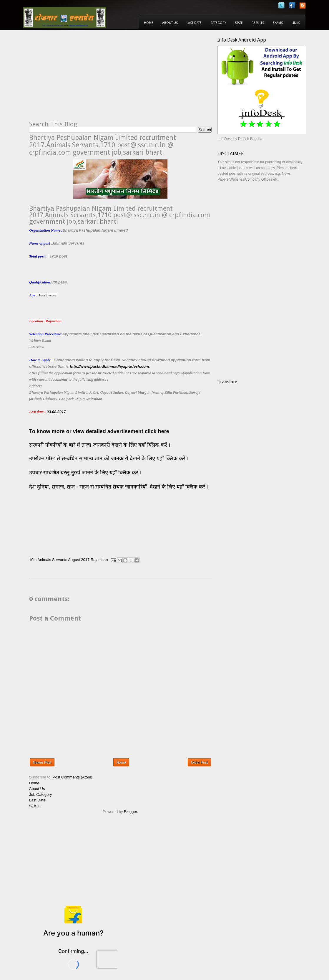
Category (218, 23)
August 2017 (79, 560)
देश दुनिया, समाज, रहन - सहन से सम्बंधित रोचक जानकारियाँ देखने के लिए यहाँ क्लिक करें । (120, 487)
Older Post (199, 763)
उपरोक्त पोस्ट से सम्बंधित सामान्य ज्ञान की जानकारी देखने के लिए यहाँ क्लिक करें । (110, 458)
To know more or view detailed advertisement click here (99, 431)
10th (33, 560)
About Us (170, 23)
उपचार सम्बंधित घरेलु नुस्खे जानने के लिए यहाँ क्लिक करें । (85, 473)
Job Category (40, 795)
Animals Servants (52, 560)
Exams (278, 23)
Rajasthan (99, 560)
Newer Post (42, 763)
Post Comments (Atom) (73, 777)
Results (258, 23)
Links (296, 23)
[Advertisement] (79, 78)
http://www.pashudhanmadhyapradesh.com (109, 366)
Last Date (194, 23)
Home (149, 23)
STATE (35, 806)
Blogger (130, 812)
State (239, 23)
